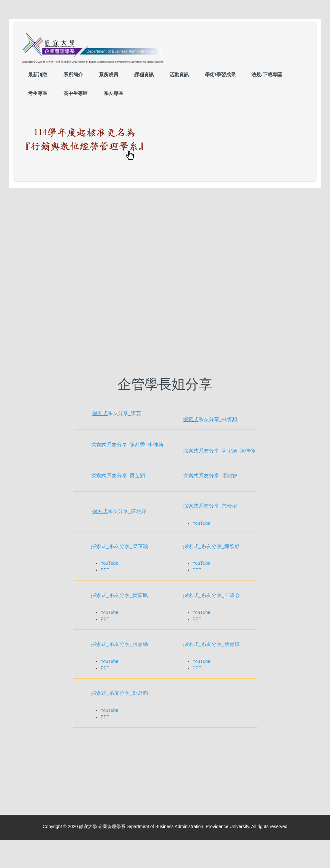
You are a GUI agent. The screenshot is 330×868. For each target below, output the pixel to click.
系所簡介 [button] (73, 75)
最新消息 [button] (38, 75)
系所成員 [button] (109, 75)
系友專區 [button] (113, 93)
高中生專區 (76, 93)
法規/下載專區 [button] (267, 75)
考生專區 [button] (38, 93)
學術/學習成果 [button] (220, 75)
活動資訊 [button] (179, 75)
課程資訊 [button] (144, 75)
